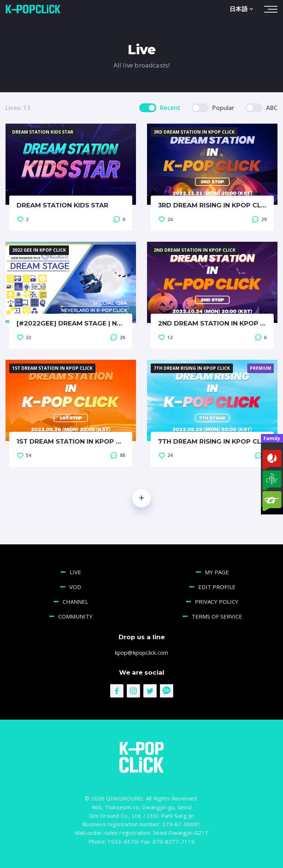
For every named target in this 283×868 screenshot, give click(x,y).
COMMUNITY (75, 616)
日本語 (242, 8)
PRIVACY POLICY (217, 601)
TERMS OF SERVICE (217, 616)
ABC (272, 107)
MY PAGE (217, 571)
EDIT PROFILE (217, 586)
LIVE (75, 571)
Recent (170, 107)
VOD (75, 586)
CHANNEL (75, 601)
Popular (223, 107)
